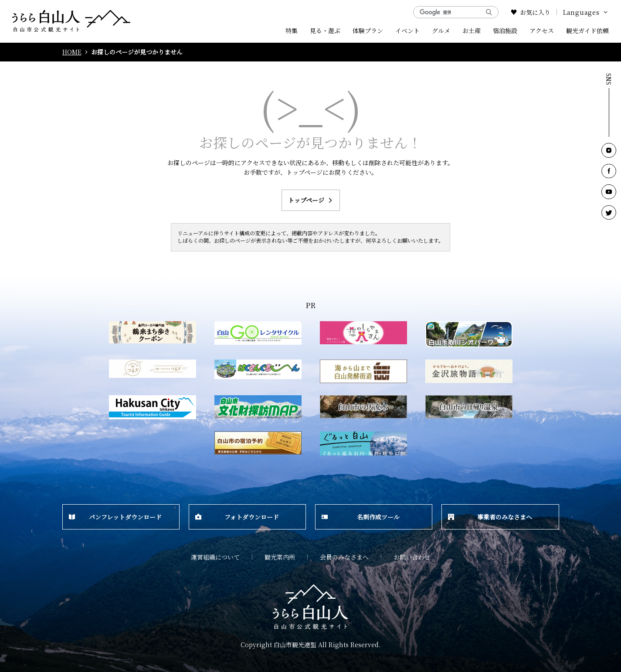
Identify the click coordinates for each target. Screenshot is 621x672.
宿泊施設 (505, 31)
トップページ (311, 200)
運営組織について (215, 557)
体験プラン (368, 31)
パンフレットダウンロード (115, 517)
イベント (407, 31)
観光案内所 (280, 557)
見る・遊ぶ (325, 31)
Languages (586, 12)
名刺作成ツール (361, 517)
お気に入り (531, 12)
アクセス (542, 31)
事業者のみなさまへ (490, 517)
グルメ (441, 31)
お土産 (472, 31)
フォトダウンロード (237, 517)
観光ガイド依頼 (587, 31)
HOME (72, 52)
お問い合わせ (412, 557)
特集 (292, 31)
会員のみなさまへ (344, 557)
